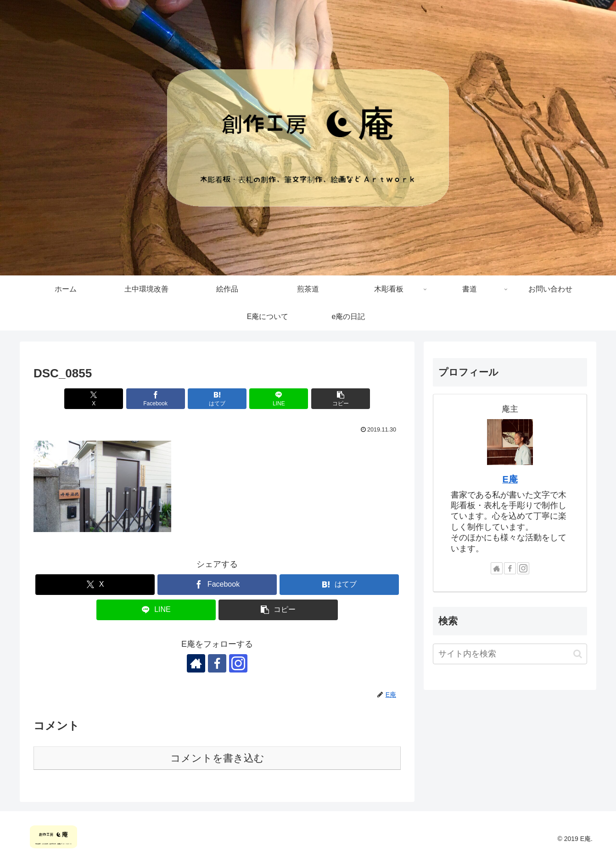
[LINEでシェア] (279, 399)
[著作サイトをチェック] (196, 663)
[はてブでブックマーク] (217, 399)
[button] (341, 399)
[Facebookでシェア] (156, 399)
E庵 (510, 479)
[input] (510, 654)
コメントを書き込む (217, 758)
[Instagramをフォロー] (238, 663)
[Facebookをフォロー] (217, 663)
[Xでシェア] (94, 399)
